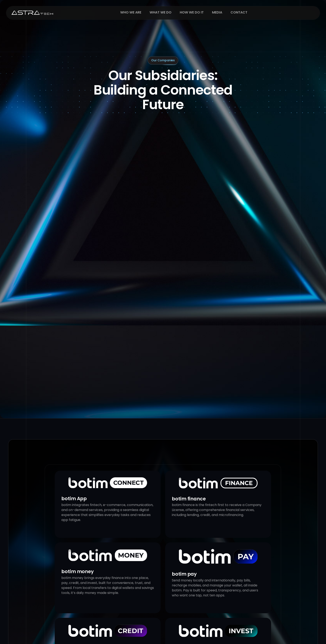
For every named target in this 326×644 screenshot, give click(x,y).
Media (217, 16)
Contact (239, 16)
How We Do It (192, 16)
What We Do (161, 16)
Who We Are (131, 16)
